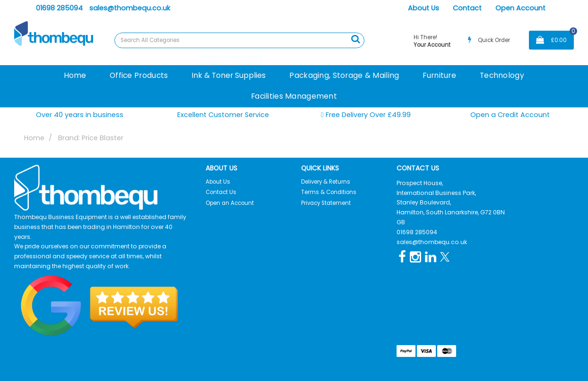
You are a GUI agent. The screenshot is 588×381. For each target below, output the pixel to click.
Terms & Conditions (329, 192)
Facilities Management (294, 96)
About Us (424, 8)
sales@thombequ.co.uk (130, 8)
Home (75, 75)
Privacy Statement (326, 203)
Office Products (139, 75)
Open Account (520, 8)
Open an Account (230, 203)
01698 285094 (59, 8)
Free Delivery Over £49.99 (366, 115)
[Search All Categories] (239, 40)
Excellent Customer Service (223, 115)
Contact (467, 8)
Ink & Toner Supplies (229, 75)
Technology (502, 75)
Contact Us (221, 192)
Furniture (439, 75)
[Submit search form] (355, 39)
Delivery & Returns (326, 182)
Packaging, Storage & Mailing (344, 75)
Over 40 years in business (80, 115)
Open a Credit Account (510, 115)
